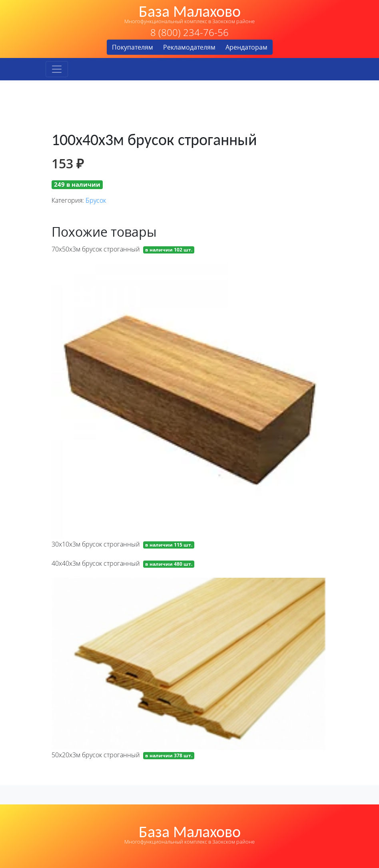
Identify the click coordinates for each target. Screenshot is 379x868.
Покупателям (133, 47)
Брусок (96, 200)
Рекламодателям (189, 47)
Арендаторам (246, 47)
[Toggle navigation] (57, 69)
